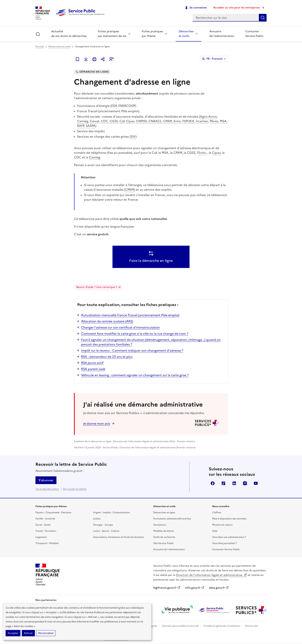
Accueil (40, 47)
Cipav (130, 121)
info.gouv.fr (195, 588)
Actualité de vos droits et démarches (69, 34)
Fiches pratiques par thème (152, 34)
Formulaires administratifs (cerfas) (172, 519)
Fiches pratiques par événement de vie (112, 34)
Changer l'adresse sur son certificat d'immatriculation (120, 327)
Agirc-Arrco (208, 116)
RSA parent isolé (93, 369)
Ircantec (202, 121)
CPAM (168, 121)
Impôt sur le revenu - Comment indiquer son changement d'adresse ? (132, 350)
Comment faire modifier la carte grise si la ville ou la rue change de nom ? (135, 334)
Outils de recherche (164, 537)
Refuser (28, 633)
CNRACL (155, 121)
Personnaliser (46, 633)
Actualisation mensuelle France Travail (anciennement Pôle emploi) (130, 315)
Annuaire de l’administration (222, 34)
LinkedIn (234, 483)
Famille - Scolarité (45, 519)
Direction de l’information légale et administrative (211, 575)
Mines (214, 121)
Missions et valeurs (222, 525)
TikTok (223, 483)
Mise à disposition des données (229, 519)
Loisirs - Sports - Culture (106, 531)
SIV (133, 136)
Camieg (83, 121)
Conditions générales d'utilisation (222, 626)
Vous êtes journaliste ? (224, 543)
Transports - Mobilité (47, 543)
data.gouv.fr (219, 588)
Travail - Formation (46, 531)
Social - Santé (43, 525)
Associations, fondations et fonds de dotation (119, 537)
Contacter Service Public (254, 34)
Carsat (95, 121)
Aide (215, 531)
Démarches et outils (186, 34)
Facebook (213, 483)
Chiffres (217, 513)
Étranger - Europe (103, 525)
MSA (223, 121)
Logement (41, 537)
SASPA (91, 126)
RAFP (81, 126)
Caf (122, 121)
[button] (111, 59)
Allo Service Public (164, 543)
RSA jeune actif (92, 363)
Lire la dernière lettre (47, 489)
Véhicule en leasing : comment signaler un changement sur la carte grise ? (135, 375)
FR (215, 59)
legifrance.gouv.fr (167, 588)
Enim (177, 121)
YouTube (256, 483)
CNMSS (141, 121)
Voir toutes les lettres (75, 489)
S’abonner (46, 480)
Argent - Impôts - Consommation (112, 513)
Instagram (245, 483)
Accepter (13, 633)
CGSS (114, 121)
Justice (97, 519)
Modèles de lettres (164, 531)
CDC (104, 121)
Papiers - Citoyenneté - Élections (53, 513)
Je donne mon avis (97, 424)
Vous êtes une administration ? (229, 537)
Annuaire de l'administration (169, 549)
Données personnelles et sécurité (180, 626)
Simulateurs (160, 525)
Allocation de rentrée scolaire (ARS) (107, 321)
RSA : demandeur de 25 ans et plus (107, 357)
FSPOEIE (188, 121)
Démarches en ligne (164, 513)
